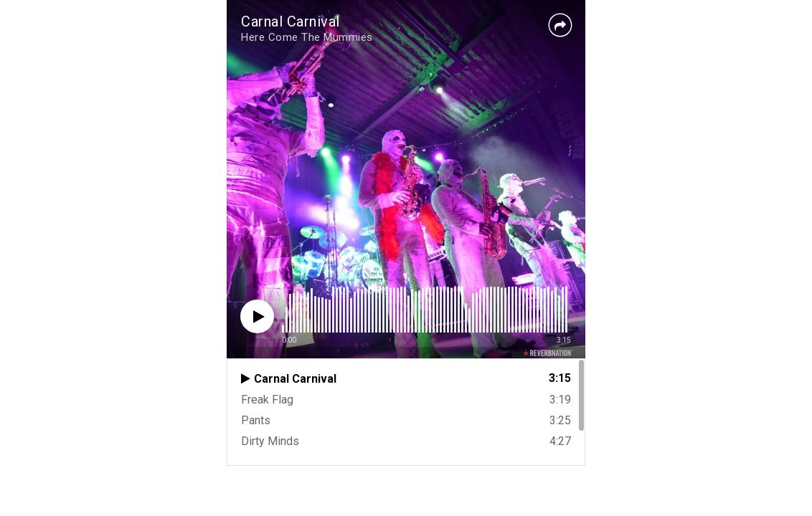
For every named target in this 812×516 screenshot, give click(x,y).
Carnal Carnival (291, 21)
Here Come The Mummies (307, 37)
